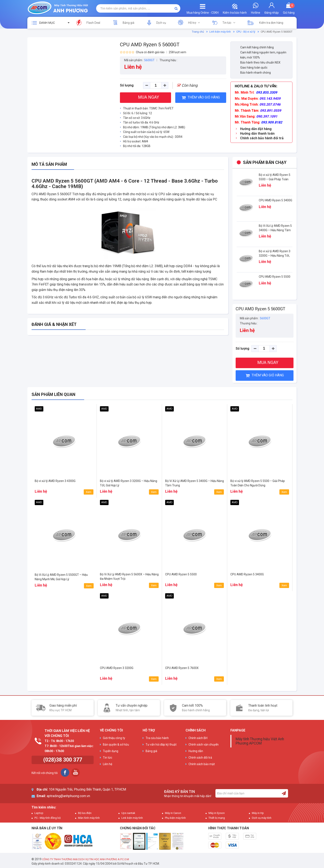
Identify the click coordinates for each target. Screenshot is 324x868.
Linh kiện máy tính (220, 32)
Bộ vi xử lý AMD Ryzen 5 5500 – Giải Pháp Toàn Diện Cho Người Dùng (275, 179)
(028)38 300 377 (63, 760)
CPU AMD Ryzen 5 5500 (275, 277)
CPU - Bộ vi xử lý (246, 32)
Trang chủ (198, 32)
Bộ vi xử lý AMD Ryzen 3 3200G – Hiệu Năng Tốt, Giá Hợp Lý (275, 256)
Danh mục (47, 23)
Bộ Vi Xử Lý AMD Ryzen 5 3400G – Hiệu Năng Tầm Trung (275, 230)
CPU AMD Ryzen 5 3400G (276, 200)
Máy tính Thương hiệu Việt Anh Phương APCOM (260, 741)
